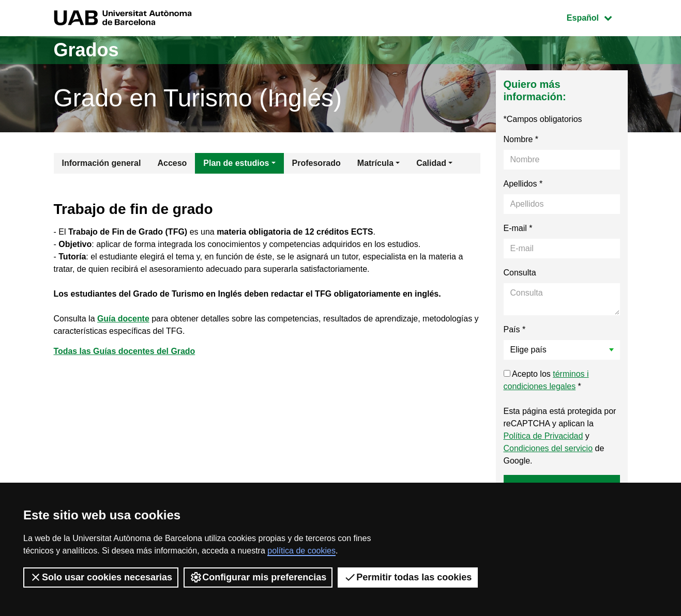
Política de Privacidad (543, 436)
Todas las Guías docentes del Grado (125, 351)
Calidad (431, 163)
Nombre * (521, 139)
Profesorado (316, 163)
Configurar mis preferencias (258, 577)
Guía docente (123, 319)
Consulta (520, 273)
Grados (86, 50)
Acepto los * (546, 380)
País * (515, 329)
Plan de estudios (236, 163)
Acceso (172, 163)
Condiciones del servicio (548, 448)
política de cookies (301, 551)
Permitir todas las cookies (408, 577)
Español (597, 17)
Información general (102, 163)
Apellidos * (523, 184)
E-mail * (518, 228)
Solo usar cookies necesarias (101, 577)
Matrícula (375, 163)
